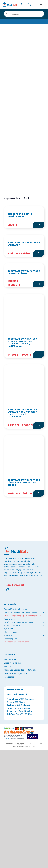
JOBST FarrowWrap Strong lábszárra (24, 318)
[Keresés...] (24, 14)
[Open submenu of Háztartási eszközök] (43, 737)
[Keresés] (7, 14)
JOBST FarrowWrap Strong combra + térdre (24, 384)
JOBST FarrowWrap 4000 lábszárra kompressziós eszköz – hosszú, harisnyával (22, 525)
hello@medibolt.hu (23, 823)
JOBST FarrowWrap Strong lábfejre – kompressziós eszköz (24, 594)
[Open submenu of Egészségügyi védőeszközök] (44, 754)
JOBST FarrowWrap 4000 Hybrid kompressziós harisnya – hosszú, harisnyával (22, 454)
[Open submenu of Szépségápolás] (44, 750)
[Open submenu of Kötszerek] (44, 747)
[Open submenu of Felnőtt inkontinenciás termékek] (43, 734)
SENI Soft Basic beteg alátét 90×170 (20, 252)
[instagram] (8, 701)
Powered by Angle (28, 858)
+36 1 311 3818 (26, 826)
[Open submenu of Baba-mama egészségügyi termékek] (43, 724)
